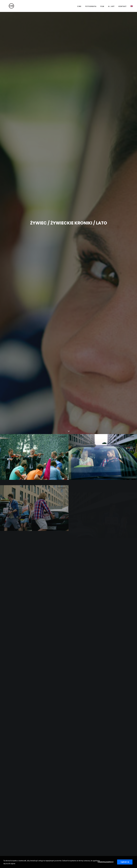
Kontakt (123, 6)
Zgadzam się (125, 864)
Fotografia (91, 6)
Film (102, 6)
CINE (79, 6)
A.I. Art (111, 6)
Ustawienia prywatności (105, 864)
